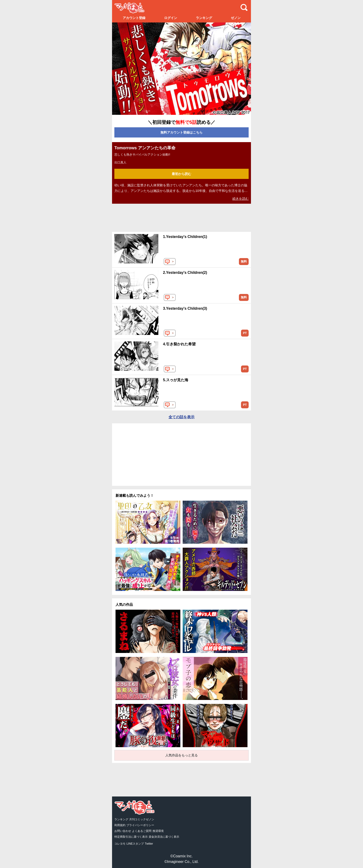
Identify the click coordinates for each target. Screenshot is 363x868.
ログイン (171, 18)
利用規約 (120, 825)
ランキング (204, 18)
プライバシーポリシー (140, 825)
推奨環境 (158, 831)
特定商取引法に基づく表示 (131, 837)
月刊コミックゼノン (142, 819)
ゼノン (236, 18)
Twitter (149, 844)
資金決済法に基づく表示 (164, 837)
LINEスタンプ (135, 844)
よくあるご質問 (142, 831)
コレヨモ (120, 844)
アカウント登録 (134, 18)
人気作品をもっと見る (181, 755)
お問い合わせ (123, 831)
